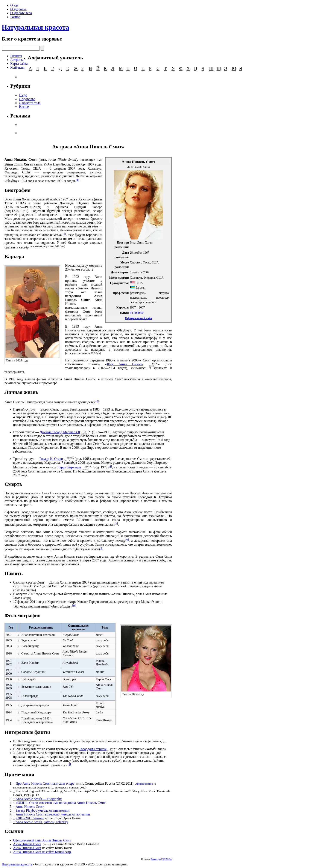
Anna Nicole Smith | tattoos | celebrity (42, 822)
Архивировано (144, 784)
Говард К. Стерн (51, 459)
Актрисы (17, 60)
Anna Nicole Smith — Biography (39, 799)
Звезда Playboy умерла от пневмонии (43, 810)
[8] (74, 605)
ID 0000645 (137, 313)
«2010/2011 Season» (30, 818)
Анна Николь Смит (30, 807)
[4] (110, 466)
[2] (64, 234)
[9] (69, 764)
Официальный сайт (139, 318)
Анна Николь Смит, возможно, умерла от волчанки (53, 814)
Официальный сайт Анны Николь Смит (42, 840)
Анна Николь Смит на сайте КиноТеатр (42, 852)
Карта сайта (19, 64)
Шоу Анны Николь (125, 364)
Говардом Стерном (93, 749)
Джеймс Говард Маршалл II (60, 432)
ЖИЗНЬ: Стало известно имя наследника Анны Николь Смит (61, 803)
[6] (127, 539)
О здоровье (18, 9)
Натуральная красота (35, 27)
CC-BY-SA (167, 859)
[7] (102, 548)
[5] (116, 523)
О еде (14, 5)
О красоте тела (21, 13)
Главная (16, 56)
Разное (15, 17)
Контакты (17, 67)
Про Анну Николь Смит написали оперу (45, 783)
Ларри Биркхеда (69, 467)
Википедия (156, 859)
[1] (78, 180)
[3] (97, 401)
